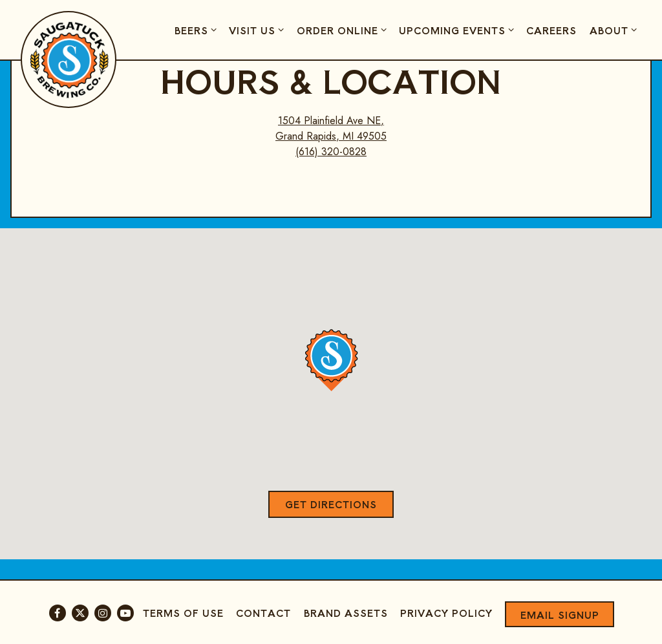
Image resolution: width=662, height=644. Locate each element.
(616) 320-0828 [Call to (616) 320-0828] (331, 152)
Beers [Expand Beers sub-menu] (198, 30)
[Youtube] (125, 613)
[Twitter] (80, 613)
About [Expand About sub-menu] (615, 30)
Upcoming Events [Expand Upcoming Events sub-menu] (458, 30)
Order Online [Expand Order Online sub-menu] (344, 30)
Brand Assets (346, 613)
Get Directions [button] (331, 504)
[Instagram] (103, 613)
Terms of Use (183, 613)
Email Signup (560, 615)
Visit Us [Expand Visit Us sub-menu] (258, 30)
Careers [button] (551, 30)
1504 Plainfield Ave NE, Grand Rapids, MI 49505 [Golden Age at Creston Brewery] (331, 128)
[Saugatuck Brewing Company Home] (69, 59)
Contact (263, 613)
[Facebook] (58, 613)
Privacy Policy (446, 613)
